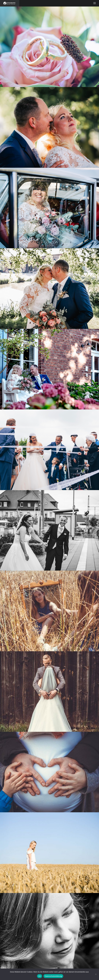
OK (40, 976)
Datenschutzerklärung (53, 976)
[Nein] (96, 974)
